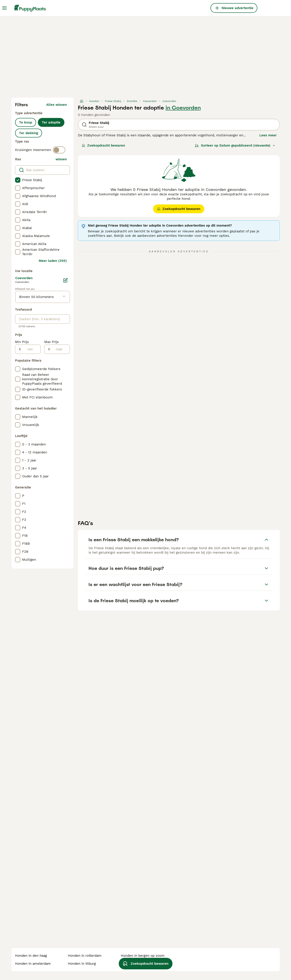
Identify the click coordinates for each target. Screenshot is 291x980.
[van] (31, 349)
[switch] (59, 150)
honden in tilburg (82, 964)
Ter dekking (29, 133)
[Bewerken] (66, 280)
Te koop (26, 122)
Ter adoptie (51, 122)
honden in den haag (31, 956)
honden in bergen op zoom (143, 956)
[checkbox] (18, 180)
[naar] (60, 349)
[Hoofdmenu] (4, 8)
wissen (61, 159)
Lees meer (268, 135)
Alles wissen (57, 105)
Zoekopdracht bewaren (103, 145)
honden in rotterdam (85, 956)
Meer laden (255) (53, 261)
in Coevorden (183, 108)
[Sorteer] (235, 145)
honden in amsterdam (33, 964)
